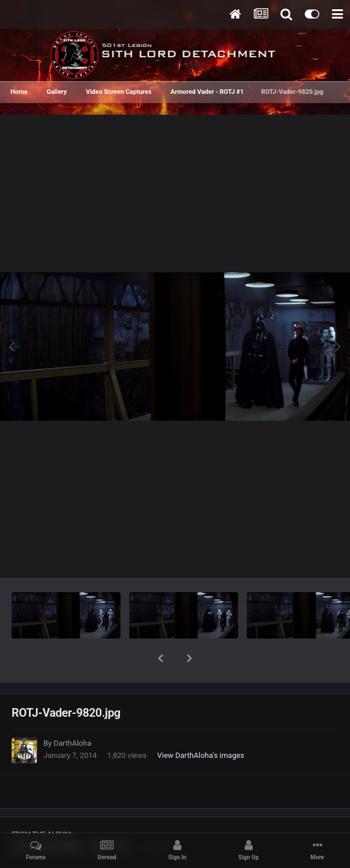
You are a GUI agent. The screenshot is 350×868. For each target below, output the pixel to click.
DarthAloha (72, 713)
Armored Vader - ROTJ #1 (72, 816)
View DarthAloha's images (200, 725)
